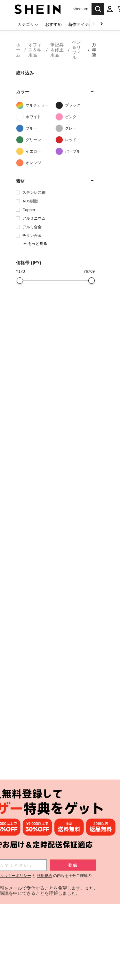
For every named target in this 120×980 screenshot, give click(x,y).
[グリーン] (36, 140)
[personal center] (110, 9)
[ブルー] (36, 128)
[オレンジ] (36, 163)
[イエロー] (36, 151)
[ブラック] (75, 105)
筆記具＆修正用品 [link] (57, 50)
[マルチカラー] (36, 105)
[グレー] (75, 128)
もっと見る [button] (35, 244)
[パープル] (75, 151)
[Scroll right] (101, 24)
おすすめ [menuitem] (53, 24)
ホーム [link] (18, 50)
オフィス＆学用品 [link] (35, 50)
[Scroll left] (94, 24)
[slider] (20, 281)
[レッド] (75, 140)
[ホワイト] (36, 117)
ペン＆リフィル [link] (76, 50)
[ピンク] (75, 117)
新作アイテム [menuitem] (81, 24)
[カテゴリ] (28, 24)
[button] (80, 9)
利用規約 (44, 875)
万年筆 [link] (94, 50)
